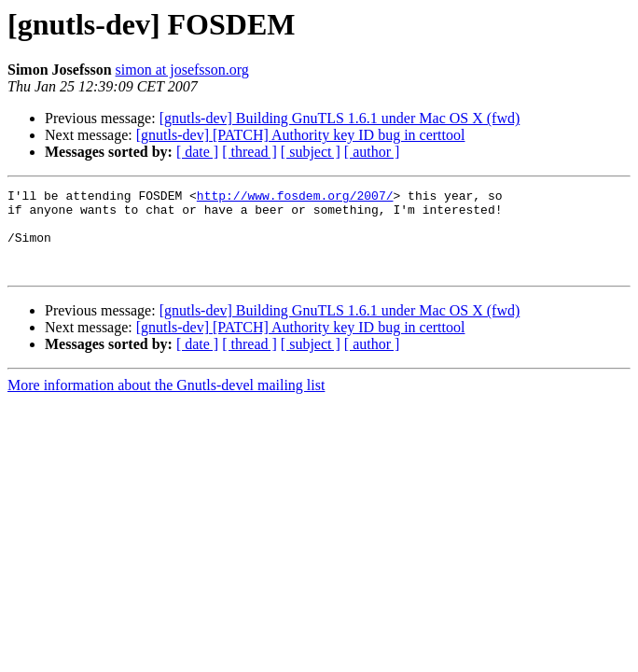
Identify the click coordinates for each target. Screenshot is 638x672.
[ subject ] (311, 152)
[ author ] (372, 152)
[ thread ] (250, 152)
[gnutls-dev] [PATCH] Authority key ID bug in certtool (301, 135)
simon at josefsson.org (182, 70)
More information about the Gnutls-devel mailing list (166, 402)
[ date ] (197, 152)
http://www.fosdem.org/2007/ (295, 198)
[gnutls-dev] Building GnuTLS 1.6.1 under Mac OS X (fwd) (340, 118)
